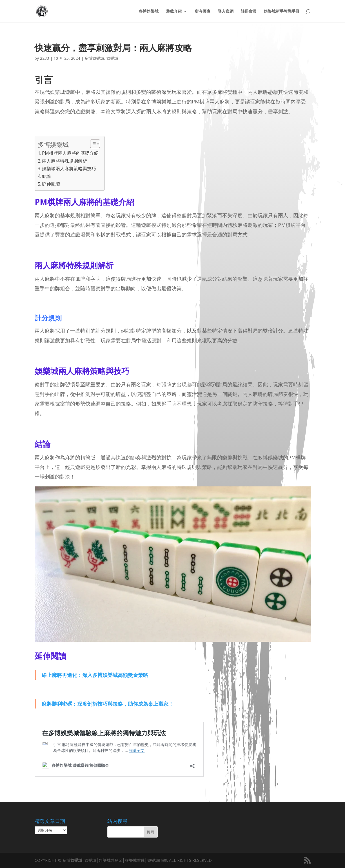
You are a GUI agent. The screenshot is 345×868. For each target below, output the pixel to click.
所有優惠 (202, 12)
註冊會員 (249, 12)
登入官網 (226, 12)
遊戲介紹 (174, 12)
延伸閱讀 (51, 184)
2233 (44, 58)
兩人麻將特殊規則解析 (64, 161)
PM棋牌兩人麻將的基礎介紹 (70, 153)
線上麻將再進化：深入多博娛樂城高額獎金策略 (95, 675)
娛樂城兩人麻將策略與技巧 (69, 169)
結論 (46, 176)
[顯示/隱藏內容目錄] (92, 144)
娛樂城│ (78, 860)
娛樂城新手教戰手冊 (282, 12)
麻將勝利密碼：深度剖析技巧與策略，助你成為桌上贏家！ (108, 704)
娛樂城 (112, 58)
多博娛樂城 (149, 12)
